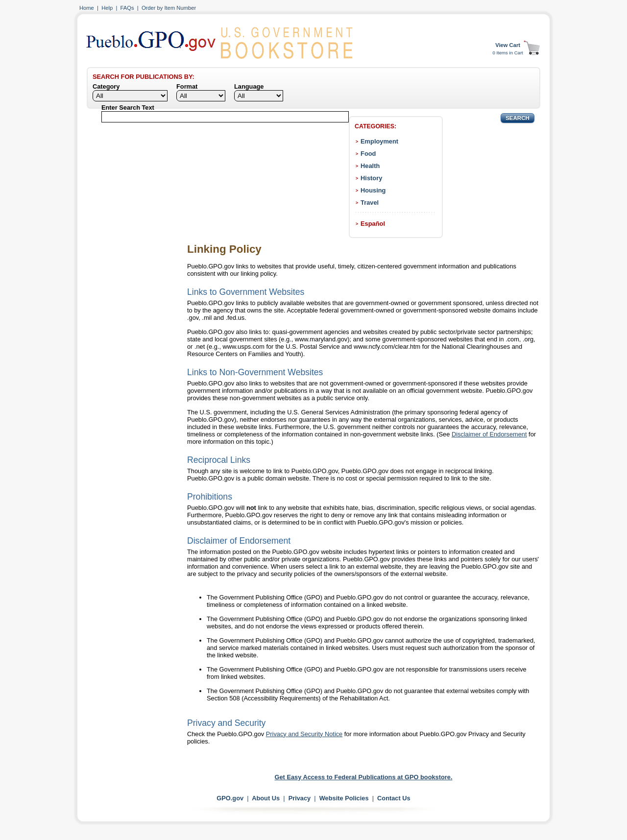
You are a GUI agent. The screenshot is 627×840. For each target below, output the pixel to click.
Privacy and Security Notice (304, 734)
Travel (370, 203)
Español (373, 224)
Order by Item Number (169, 8)
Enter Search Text (128, 108)
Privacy (300, 798)
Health (370, 166)
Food (368, 154)
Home (87, 8)
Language (249, 86)
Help (107, 8)
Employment (379, 141)
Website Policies (344, 798)
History (371, 178)
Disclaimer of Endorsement (489, 434)
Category (106, 86)
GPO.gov (230, 798)
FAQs (127, 8)
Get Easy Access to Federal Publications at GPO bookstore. (364, 777)
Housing (373, 190)
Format (187, 86)
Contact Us (394, 798)
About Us (266, 798)
